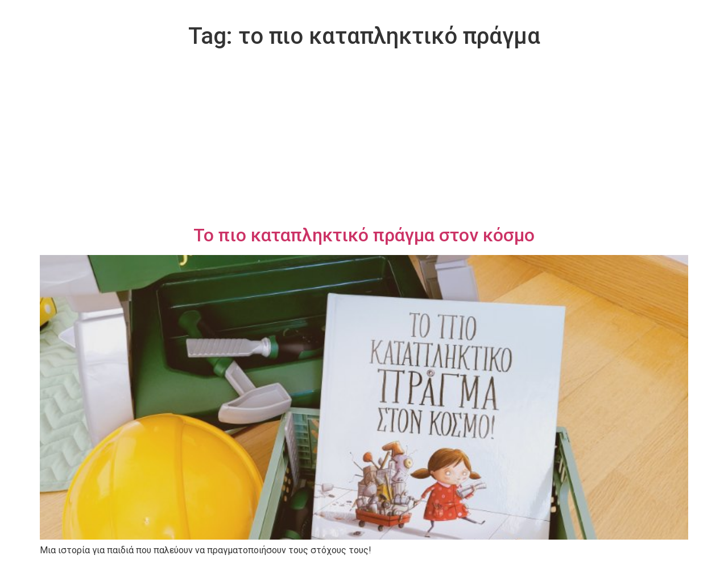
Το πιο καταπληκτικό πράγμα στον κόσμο (364, 235)
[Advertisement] (364, 139)
